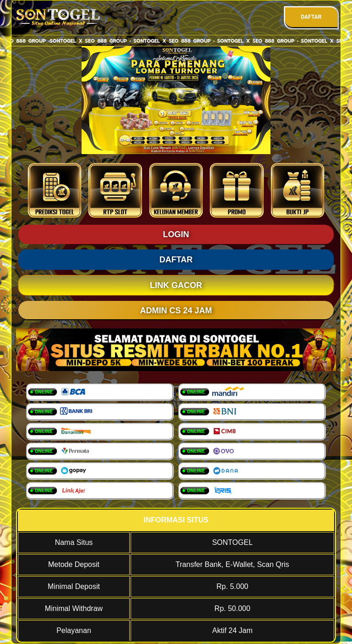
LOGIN (176, 234)
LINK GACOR (176, 285)
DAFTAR (311, 17)
